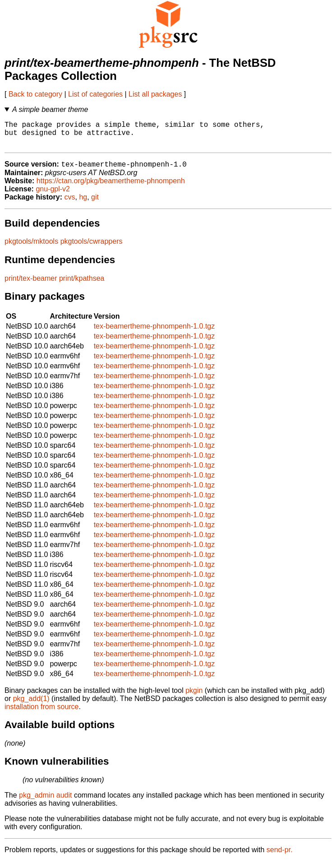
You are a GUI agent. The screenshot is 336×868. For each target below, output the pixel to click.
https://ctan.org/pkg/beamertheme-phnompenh (111, 188)
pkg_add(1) (31, 705)
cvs (70, 204)
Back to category (35, 94)
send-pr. (280, 856)
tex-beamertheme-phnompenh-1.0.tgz (154, 333)
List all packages (155, 94)
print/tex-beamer (31, 285)
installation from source (42, 713)
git (95, 204)
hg (83, 204)
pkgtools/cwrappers (92, 248)
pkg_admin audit (45, 802)
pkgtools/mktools (31, 248)
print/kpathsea (82, 285)
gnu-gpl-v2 (53, 196)
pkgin (194, 697)
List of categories (95, 94)
